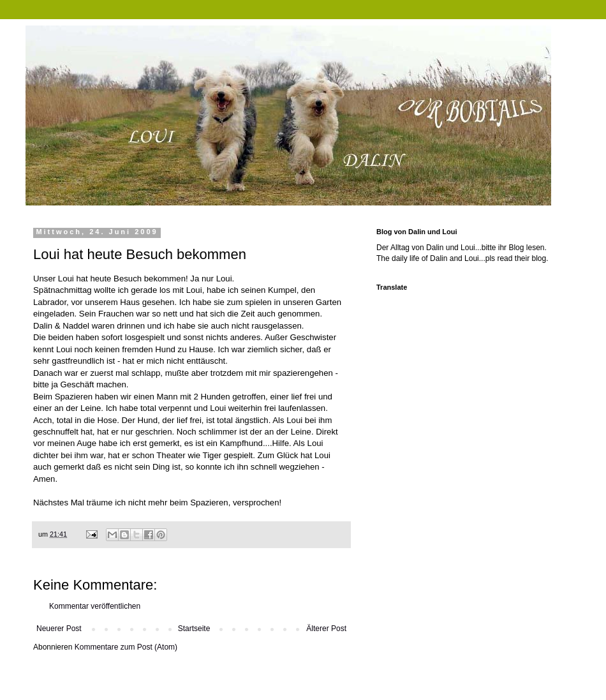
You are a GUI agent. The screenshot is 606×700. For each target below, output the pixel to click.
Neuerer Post (59, 629)
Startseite (194, 629)
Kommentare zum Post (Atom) (126, 647)
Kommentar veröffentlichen (95, 606)
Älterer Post (326, 629)
